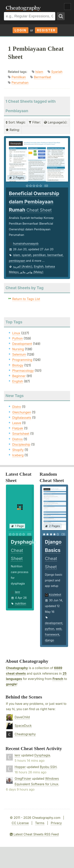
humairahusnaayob (26, 243)
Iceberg (18, 455)
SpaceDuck (23, 726)
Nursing (18, 349)
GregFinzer (23, 779)
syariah (26, 255)
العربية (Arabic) (23, 266)
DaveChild (22, 717)
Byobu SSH (48, 767)
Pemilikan (19, 77)
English (39, 266)
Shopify (18, 450)
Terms (40, 823)
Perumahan (20, 83)
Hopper (20, 767)
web (59, 629)
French (58, 679)
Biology (18, 365)
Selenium (19, 354)
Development (22, 344)
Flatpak (18, 428)
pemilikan (39, 255)
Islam (39, 72)
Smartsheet (21, 434)
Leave (17, 423)
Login (21, 30)
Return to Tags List (26, 299)
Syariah (57, 72)
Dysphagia (42, 755)
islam (16, 255)
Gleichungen (22, 412)
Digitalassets (22, 418)
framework (52, 634)
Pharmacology (23, 371)
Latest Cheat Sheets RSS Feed (34, 834)
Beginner (19, 376)
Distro (17, 407)
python (50, 629)
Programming (22, 360)
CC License (20, 823)
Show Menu (67, 7)
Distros (17, 439)
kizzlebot (55, 595)
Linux (16, 333)
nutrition (21, 603)
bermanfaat (55, 255)
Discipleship (21, 444)
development (54, 623)
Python (17, 338)
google (11, 684)
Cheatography (17, 668)
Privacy (56, 823)
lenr (18, 592)
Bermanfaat (43, 77)
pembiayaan (17, 261)
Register (46, 30)
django (50, 640)
